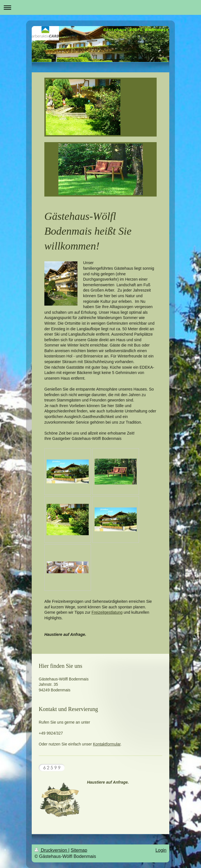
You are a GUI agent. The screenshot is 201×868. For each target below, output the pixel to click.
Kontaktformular (107, 744)
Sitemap (79, 850)
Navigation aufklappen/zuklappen (100, 7)
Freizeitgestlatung (107, 612)
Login (161, 850)
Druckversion (51, 850)
